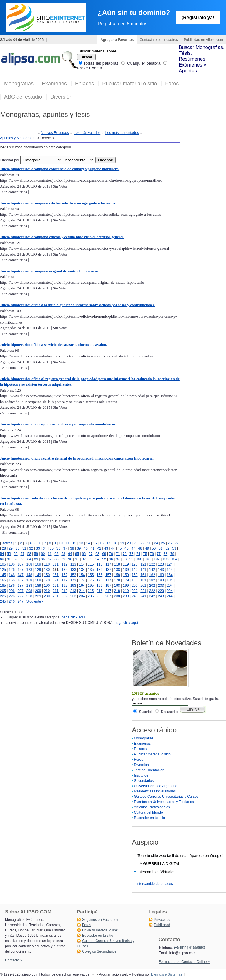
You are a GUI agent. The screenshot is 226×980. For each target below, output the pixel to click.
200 (134, 586)
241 (143, 596)
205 (3, 591)
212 (64, 591)
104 (174, 559)
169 (38, 580)
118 (117, 564)
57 (22, 554)
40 (85, 548)
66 (84, 554)
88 (56, 559)
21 (136, 543)
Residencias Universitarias (155, 791)
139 (126, 570)
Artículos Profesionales (152, 807)
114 (82, 564)
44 (113, 548)
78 (166, 554)
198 (117, 586)
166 (12, 580)
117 (108, 564)
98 (125, 559)
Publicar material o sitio (129, 84)
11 (68, 543)
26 (170, 543)
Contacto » (14, 960)
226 (12, 596)
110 (47, 564)
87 (50, 559)
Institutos (141, 775)
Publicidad (162, 925)
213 (73, 591)
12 (74, 543)
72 (125, 554)
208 (29, 591)
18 (115, 543)
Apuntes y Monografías (18, 138)
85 (36, 559)
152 (64, 575)
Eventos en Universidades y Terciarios (164, 802)
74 (138, 554)
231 (56, 596)
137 (108, 570)
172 (64, 580)
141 (143, 570)
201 (143, 586)
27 (176, 543)
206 (12, 591)
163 (161, 575)
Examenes (54, 84)
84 (29, 559)
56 (15, 554)
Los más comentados (122, 133)
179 (126, 580)
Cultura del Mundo (149, 812)
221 (143, 591)
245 (3, 601)
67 (90, 554)
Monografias (144, 738)
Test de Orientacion (149, 770)
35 (52, 548)
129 (38, 570)
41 (92, 548)
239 (126, 596)
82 (15, 559)
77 (159, 554)
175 (91, 580)
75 (145, 554)
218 (117, 591)
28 (4, 548)
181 (143, 580)
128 (29, 570)
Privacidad (162, 920)
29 (11, 548)
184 (170, 580)
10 (61, 543)
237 (108, 596)
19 (122, 543)
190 (47, 586)
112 (64, 564)
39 (79, 548)
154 (82, 575)
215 (91, 591)
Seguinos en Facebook (100, 920)
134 (82, 570)
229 (38, 596)
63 (63, 554)
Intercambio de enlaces (154, 884)
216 (99, 591)
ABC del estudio (23, 97)
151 (56, 575)
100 (139, 559)
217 (108, 591)
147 (21, 575)
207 (21, 591)
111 (56, 564)
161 (143, 575)
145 (3, 575)
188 (29, 586)
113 (73, 564)
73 (131, 554)
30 (18, 548)
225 (3, 596)
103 (166, 559)
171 (56, 580)
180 (134, 580)
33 (38, 548)
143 (161, 570)
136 (99, 570)
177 (108, 580)
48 (140, 548)
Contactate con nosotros (159, 40)
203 (161, 586)
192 (64, 586)
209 (38, 591)
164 (170, 575)
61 (50, 554)
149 (38, 575)
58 (29, 554)
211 (56, 591)
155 (91, 575)
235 (91, 596)
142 (152, 570)
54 (2, 554)
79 (172, 554)
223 (161, 591)
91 (77, 559)
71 (118, 554)
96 (111, 559)
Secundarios (144, 781)
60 (43, 554)
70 (111, 554)
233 (73, 596)
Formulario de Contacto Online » (184, 962)
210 (47, 591)
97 (118, 559)
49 (147, 548)
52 (167, 548)
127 (21, 570)
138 (117, 570)
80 (2, 559)
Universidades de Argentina (156, 786)
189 (38, 586)
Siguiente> (35, 601)
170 (47, 580)
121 (143, 564)
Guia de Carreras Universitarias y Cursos (166, 797)
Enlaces (84, 84)
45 (120, 548)
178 (117, 580)
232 (64, 596)
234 (82, 596)
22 (143, 543)
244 (170, 596)
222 (152, 591)
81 (9, 559)
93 (90, 559)
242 (152, 596)
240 (134, 596)
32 (31, 548)
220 (134, 591)
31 (24, 548)
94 (97, 559)
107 (21, 564)
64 (70, 554)
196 (99, 586)
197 (108, 586)
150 (47, 575)
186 (12, 586)
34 (45, 548)
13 (81, 543)
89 (63, 559)
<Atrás (7, 543)
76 (152, 554)
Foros (172, 84)
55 (9, 554)
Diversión (61, 97)
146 (12, 575)
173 (73, 580)
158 (117, 575)
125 (3, 570)
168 (29, 580)
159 (126, 575)
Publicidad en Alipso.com (203, 40)
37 (65, 548)
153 (73, 575)
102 (157, 559)
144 (170, 570)
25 (163, 543)
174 (82, 580)
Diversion (142, 765)
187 (21, 586)
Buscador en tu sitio (150, 818)
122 (152, 564)
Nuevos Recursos (55, 133)
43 (106, 548)
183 (161, 580)
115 (91, 564)
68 (97, 554)
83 (22, 559)
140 (134, 570)
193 (73, 586)
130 (47, 570)
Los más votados (87, 133)
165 (3, 580)
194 (82, 586)
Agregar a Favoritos (117, 40)
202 (152, 586)
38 (72, 548)
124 (170, 564)
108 (29, 564)
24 (156, 543)
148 (29, 575)
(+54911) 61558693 (189, 948)
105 (3, 564)
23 (149, 543)
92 (84, 559)
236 (99, 596)
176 (99, 580)
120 (134, 564)
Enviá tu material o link (100, 930)
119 (126, 564)
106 (12, 564)
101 (148, 559)
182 (152, 580)
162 (152, 575)
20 (129, 543)
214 (82, 591)
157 (108, 575)
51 (161, 548)
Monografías (19, 84)
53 (174, 548)
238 (117, 596)
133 (73, 570)
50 (154, 548)
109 (38, 564)
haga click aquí (73, 617)
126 (12, 570)
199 (126, 586)
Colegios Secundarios (99, 951)
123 (161, 564)
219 (126, 591)
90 (70, 559)
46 (126, 548)
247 (21, 601)
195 (91, 586)
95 (104, 559)
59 (36, 554)
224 (170, 591)
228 (29, 596)
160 (134, 575)
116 (99, 564)
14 (88, 543)
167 (21, 580)
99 (131, 559)
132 (64, 570)
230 (47, 596)
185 (3, 586)
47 (133, 548)
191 (56, 586)
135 (91, 570)
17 (108, 543)
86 (43, 559)
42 (99, 548)
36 (58, 548)
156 (99, 575)
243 (161, 596)
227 (21, 596)
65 (77, 554)
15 (95, 543)
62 (56, 554)
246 (12, 601)
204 (170, 586)
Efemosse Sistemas (167, 974)
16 (102, 543)
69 (104, 554)
